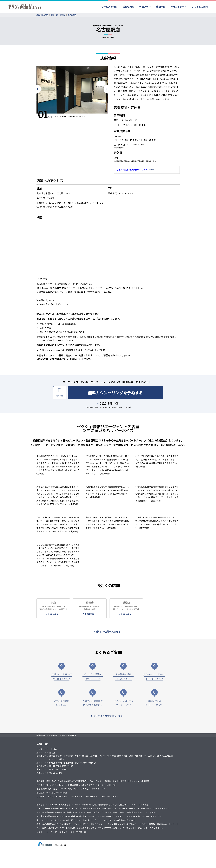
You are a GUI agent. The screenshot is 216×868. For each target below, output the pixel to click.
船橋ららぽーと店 (125, 756)
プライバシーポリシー (94, 781)
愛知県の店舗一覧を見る (108, 631)
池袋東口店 (68, 756)
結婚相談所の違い (44, 789)
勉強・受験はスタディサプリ (84, 828)
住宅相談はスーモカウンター (89, 816)
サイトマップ (76, 796)
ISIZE (56, 832)
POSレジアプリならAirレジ (109, 828)
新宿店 (59, 756)
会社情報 (40, 796)
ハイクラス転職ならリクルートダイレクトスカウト (59, 808)
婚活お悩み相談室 (59, 793)
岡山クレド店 (55, 769)
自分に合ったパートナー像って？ (154, 703)
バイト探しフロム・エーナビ (155, 808)
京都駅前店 (61, 766)
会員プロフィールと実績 (138, 781)
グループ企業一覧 (78, 832)
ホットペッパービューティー (70, 820)
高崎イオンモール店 (143, 756)
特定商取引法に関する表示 (57, 796)
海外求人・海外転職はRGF (95, 808)
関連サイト (64, 832)
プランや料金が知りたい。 (62, 703)
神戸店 (70, 766)
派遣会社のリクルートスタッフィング (124, 808)
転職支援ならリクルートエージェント (75, 805)
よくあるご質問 (200, 7)
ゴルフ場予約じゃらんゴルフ (150, 816)
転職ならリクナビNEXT (47, 805)
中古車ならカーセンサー (137, 824)
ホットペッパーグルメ (46, 820)
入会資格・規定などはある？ (123, 676)
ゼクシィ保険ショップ (115, 824)
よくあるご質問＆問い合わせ (70, 781)
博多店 (52, 773)
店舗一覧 (161, 7)
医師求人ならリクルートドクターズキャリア (107, 812)
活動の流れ (128, 7)
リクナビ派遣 (143, 805)
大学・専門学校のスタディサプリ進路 (53, 828)
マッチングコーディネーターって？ (124, 703)
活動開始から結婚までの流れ (82, 785)
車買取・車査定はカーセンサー (163, 824)
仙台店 (52, 753)
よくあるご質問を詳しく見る (108, 716)
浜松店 (59, 763)
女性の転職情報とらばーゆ (105, 805)
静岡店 (52, 763)
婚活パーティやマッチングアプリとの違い (72, 789)
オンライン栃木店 (57, 759)
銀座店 (52, 756)
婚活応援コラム (43, 793)
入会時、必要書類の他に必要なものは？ (93, 703)
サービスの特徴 (109, 7)
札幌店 (54, 749)
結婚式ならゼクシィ (125, 820)
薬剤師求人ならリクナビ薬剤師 (142, 812)
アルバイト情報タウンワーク (49, 812)
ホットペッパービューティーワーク (99, 820)
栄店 (77, 763)
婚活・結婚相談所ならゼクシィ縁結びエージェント (59, 824)
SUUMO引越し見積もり (113, 816)
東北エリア (41, 753)
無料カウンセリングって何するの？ (52, 785)
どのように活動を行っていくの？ (93, 676)
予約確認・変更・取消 (46, 781)
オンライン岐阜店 (88, 763)
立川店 (78, 756)
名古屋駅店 (68, 763)
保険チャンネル (130, 828)
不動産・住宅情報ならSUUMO (50, 816)
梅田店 (52, 766)
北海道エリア (42, 749)
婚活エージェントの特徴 (116, 781)
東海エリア (41, 763)
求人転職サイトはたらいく (75, 812)
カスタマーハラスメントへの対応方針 (100, 796)
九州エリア (41, 773)
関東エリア (41, 756)
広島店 (65, 769)
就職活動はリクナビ (127, 805)
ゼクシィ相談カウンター (94, 824)
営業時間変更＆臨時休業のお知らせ (132, 170)
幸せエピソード (179, 7)
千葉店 (113, 756)
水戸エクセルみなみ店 (163, 756)
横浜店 (85, 756)
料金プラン (145, 7)
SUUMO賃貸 (70, 816)
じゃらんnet (130, 816)
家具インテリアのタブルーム (150, 828)
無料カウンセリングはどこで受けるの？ (154, 676)
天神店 (59, 773)
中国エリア (41, 769)
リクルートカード (44, 832)
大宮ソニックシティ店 (99, 756)
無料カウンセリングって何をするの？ (62, 676)
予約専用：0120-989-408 (121, 193)
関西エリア (41, 766)
